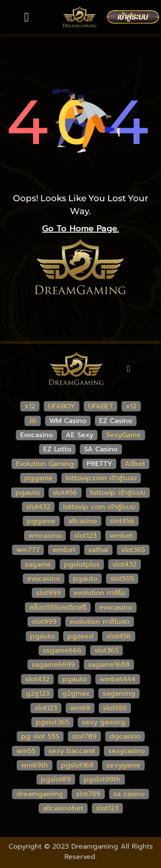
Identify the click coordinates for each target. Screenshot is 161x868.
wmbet (121, 536)
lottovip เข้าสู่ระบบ (118, 493)
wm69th (35, 765)
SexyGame (123, 435)
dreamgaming (40, 794)
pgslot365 (52, 722)
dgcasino (125, 736)
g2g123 (38, 693)
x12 (30, 406)
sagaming (119, 693)
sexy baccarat (72, 751)
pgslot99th (102, 779)
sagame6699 (53, 665)
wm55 (26, 751)
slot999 (49, 593)
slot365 (133, 550)
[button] (27, 17)
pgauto (28, 493)
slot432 (38, 507)
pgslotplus (82, 564)
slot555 (122, 579)
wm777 (28, 550)
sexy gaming (104, 722)
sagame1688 (109, 665)
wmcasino (45, 536)
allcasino (83, 521)
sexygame (123, 765)
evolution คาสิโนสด (100, 622)
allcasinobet (63, 808)
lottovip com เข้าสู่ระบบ (99, 507)
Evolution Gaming (45, 464)
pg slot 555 (40, 736)
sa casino (129, 794)
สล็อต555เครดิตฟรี (58, 607)
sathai (98, 550)
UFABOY (62, 406)
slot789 (84, 736)
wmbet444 (118, 679)
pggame (39, 478)
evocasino (44, 579)
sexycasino (126, 751)
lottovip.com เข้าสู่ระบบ (101, 478)
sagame (38, 564)
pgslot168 (77, 765)
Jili (33, 421)
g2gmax (76, 693)
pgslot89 (56, 779)
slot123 (85, 536)
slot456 (65, 493)
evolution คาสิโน (99, 593)
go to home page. (80, 228)
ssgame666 (62, 650)
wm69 (80, 708)
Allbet (135, 464)
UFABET (100, 406)
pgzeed (80, 636)
